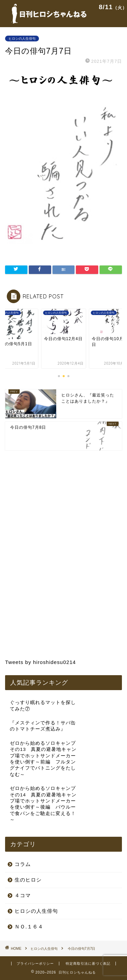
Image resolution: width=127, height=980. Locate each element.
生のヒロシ (28, 880)
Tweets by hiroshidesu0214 (40, 662)
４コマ (23, 895)
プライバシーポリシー (35, 964)
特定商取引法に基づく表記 (88, 964)
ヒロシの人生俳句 (22, 39)
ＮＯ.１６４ (29, 927)
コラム (23, 864)
